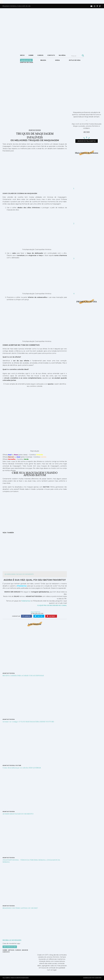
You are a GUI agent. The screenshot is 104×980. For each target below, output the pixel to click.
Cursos (40, 55)
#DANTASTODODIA (35, 130)
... (1, 2)
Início (22, 55)
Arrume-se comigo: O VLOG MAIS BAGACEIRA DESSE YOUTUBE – (29, 722)
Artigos (11, 950)
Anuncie (25, 950)
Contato (51, 55)
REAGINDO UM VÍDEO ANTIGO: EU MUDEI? (20, 908)
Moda (57, 60)
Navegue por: (26, 60)
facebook (27, 616)
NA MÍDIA (62, 55)
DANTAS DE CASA (27, 62)
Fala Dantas (36, 612)
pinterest (51, 616)
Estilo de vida (75, 60)
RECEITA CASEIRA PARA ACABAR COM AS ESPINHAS (23, 676)
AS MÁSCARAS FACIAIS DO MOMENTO (19, 574)
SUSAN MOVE (98, 978)
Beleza (43, 60)
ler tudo (87, 132)
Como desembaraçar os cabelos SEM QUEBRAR (22, 768)
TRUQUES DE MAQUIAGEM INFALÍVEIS (35, 136)
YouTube (18, 765)
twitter (39, 616)
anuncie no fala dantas (87, 141)
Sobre (31, 55)
